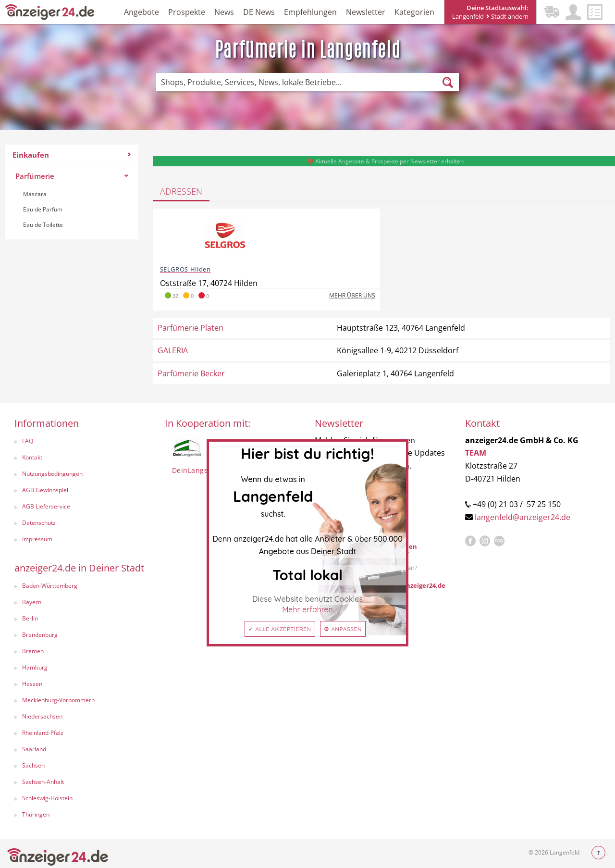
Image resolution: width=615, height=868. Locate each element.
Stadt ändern (507, 16)
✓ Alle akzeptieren (280, 629)
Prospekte (187, 12)
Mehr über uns (352, 295)
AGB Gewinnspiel (45, 490)
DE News (259, 12)
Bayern (32, 602)
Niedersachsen (42, 716)
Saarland (34, 749)
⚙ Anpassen (343, 629)
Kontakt (32, 457)
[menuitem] (72, 192)
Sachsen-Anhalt (43, 782)
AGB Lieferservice (46, 506)
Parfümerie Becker (191, 373)
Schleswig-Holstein (47, 798)
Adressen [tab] (181, 191)
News (224, 12)
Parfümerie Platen (191, 328)
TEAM (476, 453)
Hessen (32, 684)
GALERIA (173, 350)
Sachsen (33, 765)
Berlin (30, 618)
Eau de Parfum (43, 209)
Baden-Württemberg (50, 586)
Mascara (35, 194)
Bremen (33, 651)
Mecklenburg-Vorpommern (58, 700)
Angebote (141, 12)
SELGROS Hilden (185, 269)
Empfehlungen (310, 12)
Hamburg (35, 667)
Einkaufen (72, 155)
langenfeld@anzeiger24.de (523, 517)
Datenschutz (39, 523)
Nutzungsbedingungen (52, 474)
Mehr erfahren (307, 609)
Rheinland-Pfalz (43, 733)
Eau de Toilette (43, 225)
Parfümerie (72, 176)
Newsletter (366, 12)
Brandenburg (40, 635)
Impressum (37, 539)
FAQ (28, 441)
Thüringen (36, 814)
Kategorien (414, 12)
